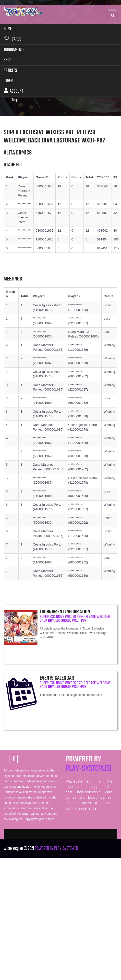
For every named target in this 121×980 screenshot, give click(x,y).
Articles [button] (10, 70)
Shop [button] (7, 60)
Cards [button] (12, 39)
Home (8, 28)
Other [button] (8, 80)
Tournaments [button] (14, 49)
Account (13, 91)
